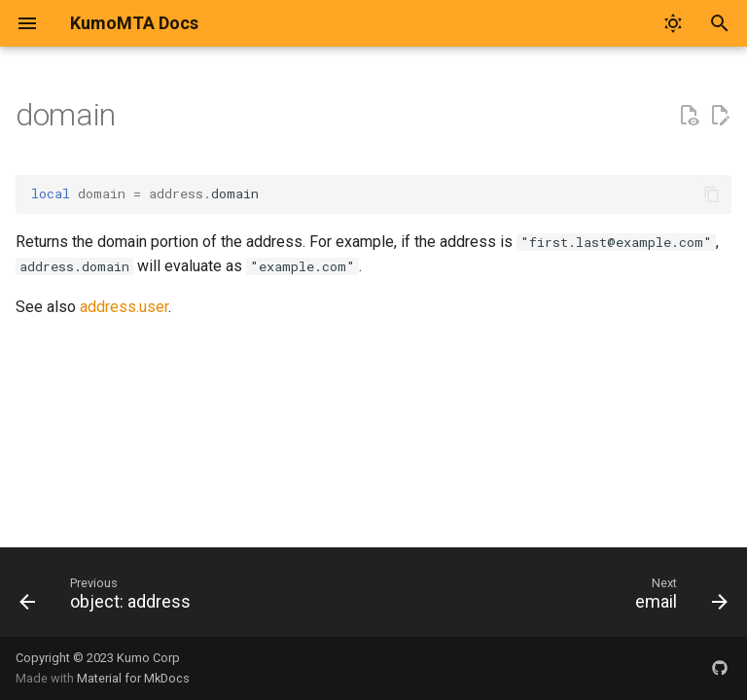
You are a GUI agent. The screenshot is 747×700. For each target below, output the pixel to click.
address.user (124, 307)
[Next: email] (677, 598)
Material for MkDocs (133, 678)
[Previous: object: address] (109, 598)
